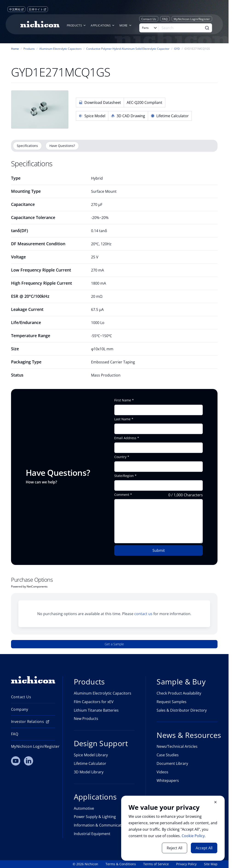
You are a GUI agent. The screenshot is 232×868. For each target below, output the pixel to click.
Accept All (204, 848)
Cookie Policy (193, 836)
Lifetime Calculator (170, 116)
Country (120, 457)
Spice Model (92, 116)
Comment (122, 495)
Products (29, 49)
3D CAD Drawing (128, 116)
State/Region (124, 476)
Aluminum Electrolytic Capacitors (60, 49)
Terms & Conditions (121, 864)
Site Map (211, 864)
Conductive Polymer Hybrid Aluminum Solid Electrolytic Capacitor (128, 49)
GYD (177, 49)
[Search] (181, 28)
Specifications (27, 146)
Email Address (125, 438)
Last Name (122, 419)
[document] (173, 828)
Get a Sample (114, 644)
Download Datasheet (100, 102)
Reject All (175, 848)
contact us (143, 614)
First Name (123, 400)
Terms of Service (156, 864)
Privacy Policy (186, 864)
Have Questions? (62, 146)
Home (15, 49)
